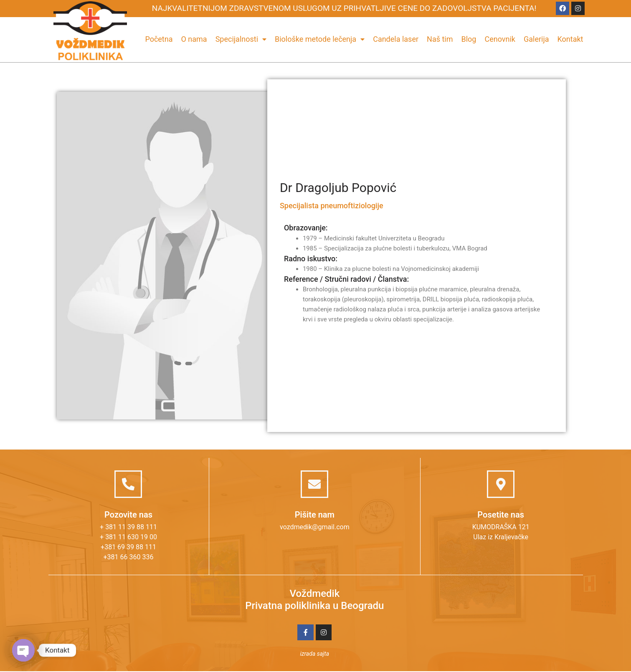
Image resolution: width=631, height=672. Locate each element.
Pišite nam (315, 515)
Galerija (536, 39)
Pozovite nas (128, 515)
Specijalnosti (241, 39)
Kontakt (570, 39)
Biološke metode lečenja (320, 39)
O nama (194, 39)
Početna (159, 39)
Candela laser (396, 39)
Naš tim (440, 39)
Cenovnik (500, 39)
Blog (469, 39)
